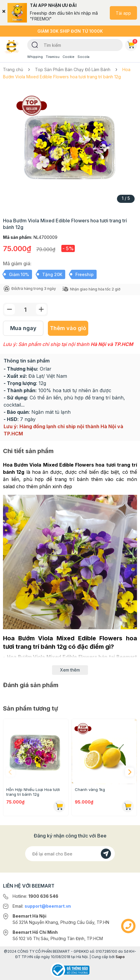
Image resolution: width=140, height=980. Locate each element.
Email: (42, 906)
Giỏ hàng (132, 44)
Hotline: (35, 896)
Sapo (120, 957)
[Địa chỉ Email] (70, 854)
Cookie (69, 57)
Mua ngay (23, 328)
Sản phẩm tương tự (31, 708)
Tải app (123, 13)
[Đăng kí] (106, 854)
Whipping (35, 57)
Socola (83, 57)
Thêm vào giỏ (68, 328)
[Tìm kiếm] (35, 44)
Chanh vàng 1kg (90, 789)
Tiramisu (53, 57)
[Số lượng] (25, 310)
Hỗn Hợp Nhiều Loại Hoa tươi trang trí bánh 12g (33, 792)
